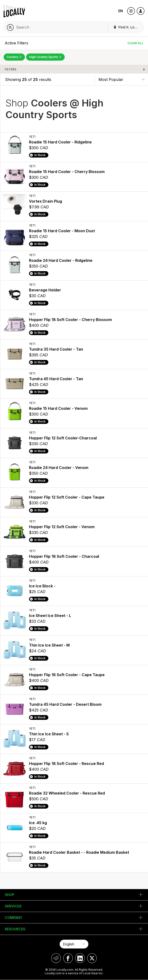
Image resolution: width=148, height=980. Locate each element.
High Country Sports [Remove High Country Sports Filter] (45, 57)
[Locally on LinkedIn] (80, 958)
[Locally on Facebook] (68, 958)
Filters (11, 69)
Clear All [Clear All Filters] (135, 43)
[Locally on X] (92, 958)
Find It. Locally (127, 27)
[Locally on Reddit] (56, 958)
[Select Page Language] (74, 944)
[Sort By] (121, 79)
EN (121, 11)
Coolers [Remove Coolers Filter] (14, 57)
